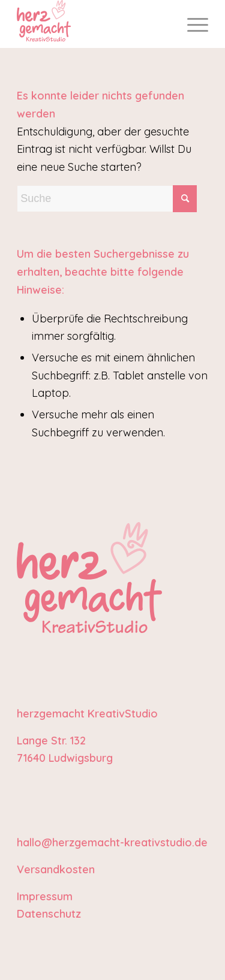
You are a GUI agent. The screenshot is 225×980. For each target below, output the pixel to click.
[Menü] (192, 24)
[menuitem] (192, 24)
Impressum (45, 896)
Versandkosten (56, 869)
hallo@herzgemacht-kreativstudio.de (112, 842)
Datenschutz (49, 914)
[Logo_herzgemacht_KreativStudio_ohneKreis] (93, 24)
